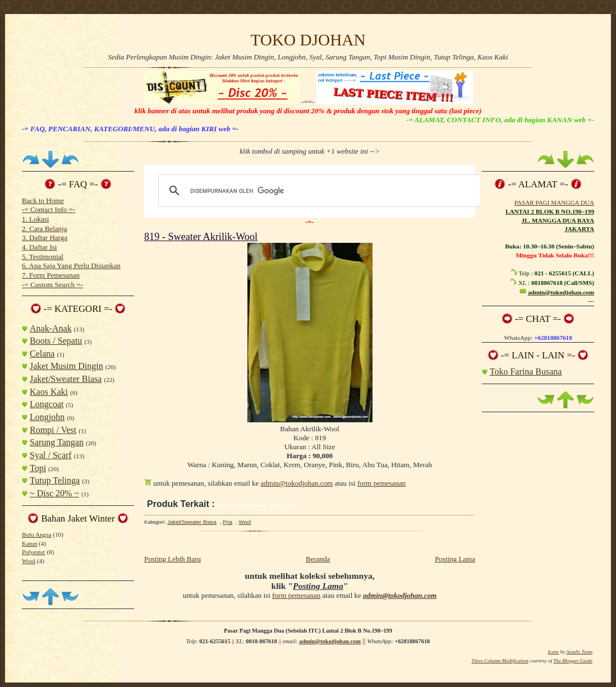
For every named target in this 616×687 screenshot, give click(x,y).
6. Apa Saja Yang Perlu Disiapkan (71, 266)
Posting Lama (455, 559)
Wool (29, 561)
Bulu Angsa (36, 534)
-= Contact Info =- (49, 209)
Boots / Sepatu (56, 341)
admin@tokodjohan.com (297, 483)
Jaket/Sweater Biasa (66, 379)
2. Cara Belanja (45, 229)
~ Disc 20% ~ (54, 493)
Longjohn (47, 417)
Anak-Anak (51, 328)
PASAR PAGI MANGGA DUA (554, 202)
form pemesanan (381, 483)
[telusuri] (318, 191)
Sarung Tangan (57, 442)
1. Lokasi (35, 219)
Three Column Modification (500, 661)
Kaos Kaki (49, 392)
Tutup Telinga (55, 480)
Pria (227, 522)
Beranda (318, 559)
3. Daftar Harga (45, 238)
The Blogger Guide (573, 661)
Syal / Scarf (51, 455)
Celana (42, 354)
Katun (29, 543)
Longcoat (47, 404)
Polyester (34, 552)
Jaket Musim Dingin (66, 366)
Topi (38, 468)
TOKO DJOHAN (308, 40)
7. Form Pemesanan (51, 275)
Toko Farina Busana (526, 372)
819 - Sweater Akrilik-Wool (201, 237)
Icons (553, 652)
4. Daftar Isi (39, 247)
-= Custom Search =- (52, 285)
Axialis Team (579, 652)
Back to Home (43, 200)
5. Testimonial (43, 257)
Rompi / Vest (53, 430)
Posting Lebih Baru (173, 559)
